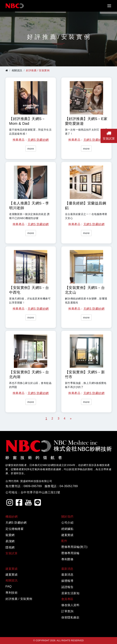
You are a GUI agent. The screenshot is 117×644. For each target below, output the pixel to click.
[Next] (71, 419)
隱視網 (10, 547)
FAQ (9, 586)
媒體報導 (67, 581)
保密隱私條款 (70, 617)
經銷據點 (67, 529)
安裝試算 (11, 553)
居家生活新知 (70, 593)
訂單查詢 (67, 611)
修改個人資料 (70, 605)
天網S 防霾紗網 (38, 140)
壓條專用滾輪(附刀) (74, 547)
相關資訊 (17, 70)
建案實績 (67, 535)
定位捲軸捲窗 (15, 529)
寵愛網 (10, 535)
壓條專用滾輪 (70, 553)
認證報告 (67, 587)
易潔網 (10, 541)
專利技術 (11, 593)
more (31, 149)
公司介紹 (67, 523)
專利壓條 (67, 559)
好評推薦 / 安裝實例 (19, 599)
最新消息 (67, 575)
